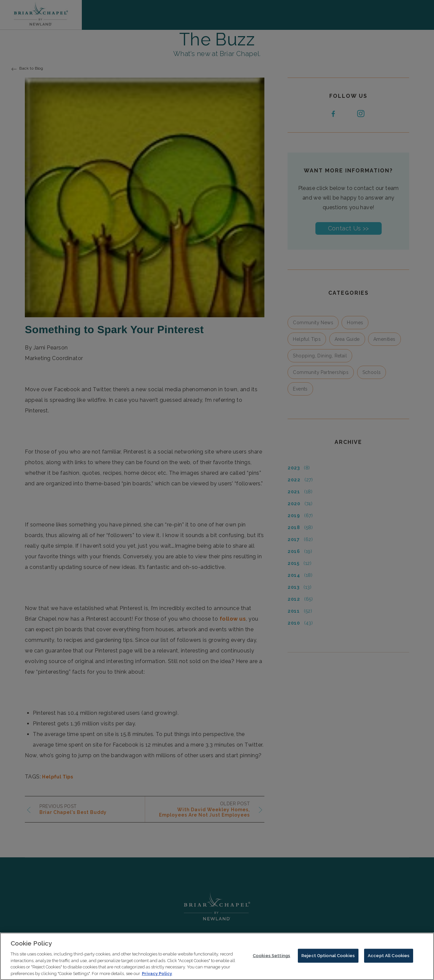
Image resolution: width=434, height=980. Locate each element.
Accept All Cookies (389, 960)
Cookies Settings (271, 960)
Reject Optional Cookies (328, 960)
